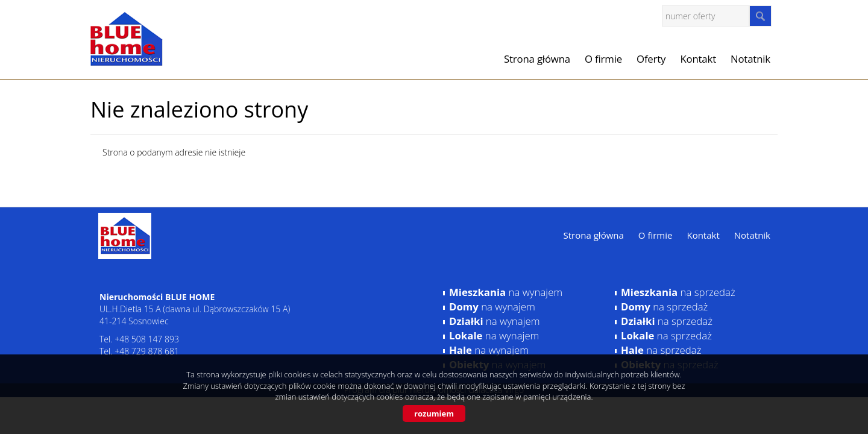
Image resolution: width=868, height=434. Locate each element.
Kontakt (698, 59)
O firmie (603, 59)
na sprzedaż (678, 292)
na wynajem (506, 292)
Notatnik (750, 59)
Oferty (651, 59)
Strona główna (537, 59)
